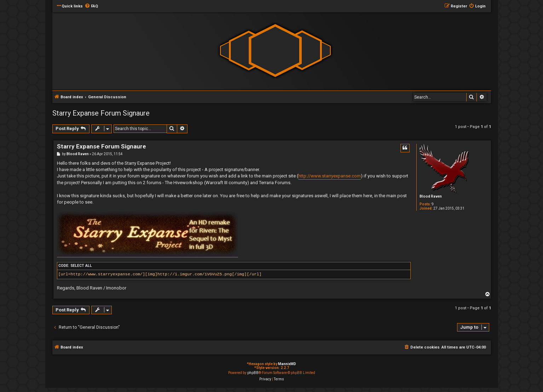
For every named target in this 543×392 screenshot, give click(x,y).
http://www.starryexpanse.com (330, 176)
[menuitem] (91, 6)
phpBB (253, 373)
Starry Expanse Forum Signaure (101, 113)
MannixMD (287, 364)
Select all (81, 266)
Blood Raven (431, 196)
